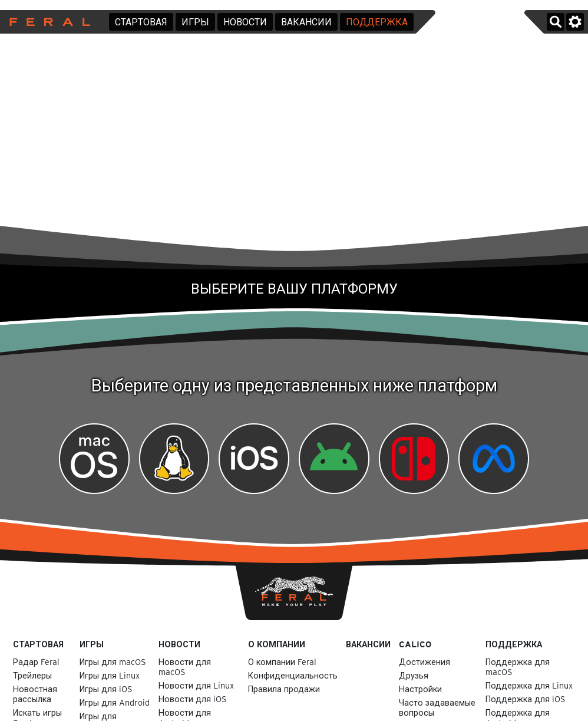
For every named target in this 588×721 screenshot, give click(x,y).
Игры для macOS (113, 662)
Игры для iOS (106, 689)
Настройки (420, 689)
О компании (277, 644)
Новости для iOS (193, 699)
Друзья (414, 675)
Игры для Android (115, 702)
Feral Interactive (47, 22)
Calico (415, 644)
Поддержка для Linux (529, 685)
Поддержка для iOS (526, 699)
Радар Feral (36, 662)
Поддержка (377, 22)
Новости (245, 22)
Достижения (425, 662)
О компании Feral (282, 662)
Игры (195, 22)
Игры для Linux (110, 675)
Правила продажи (284, 689)
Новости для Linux (196, 685)
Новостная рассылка (35, 694)
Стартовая (141, 22)
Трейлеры (32, 675)
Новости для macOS (185, 667)
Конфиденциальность (293, 675)
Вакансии (306, 22)
